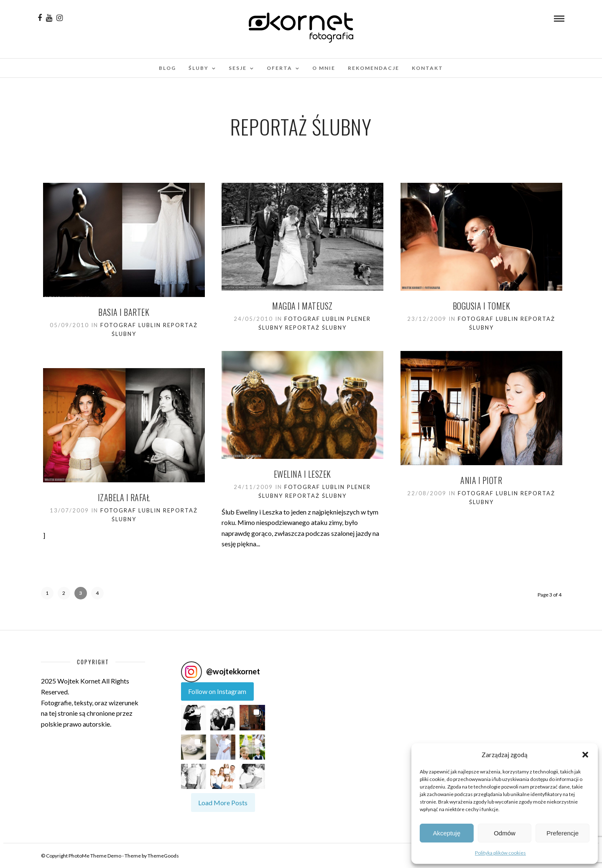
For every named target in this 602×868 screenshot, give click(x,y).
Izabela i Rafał (124, 497)
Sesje (238, 68)
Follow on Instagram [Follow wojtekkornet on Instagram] (217, 691)
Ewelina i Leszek (302, 474)
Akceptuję (446, 833)
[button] (585, 755)
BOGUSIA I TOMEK (482, 306)
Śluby (199, 68)
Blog (167, 68)
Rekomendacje (374, 68)
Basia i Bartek (124, 312)
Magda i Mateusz (302, 306)
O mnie (324, 68)
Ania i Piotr (481, 480)
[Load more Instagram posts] (223, 803)
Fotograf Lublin (131, 325)
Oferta (279, 68)
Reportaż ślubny (316, 328)
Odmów (505, 833)
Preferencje (562, 833)
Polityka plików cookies (500, 853)
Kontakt (427, 68)
